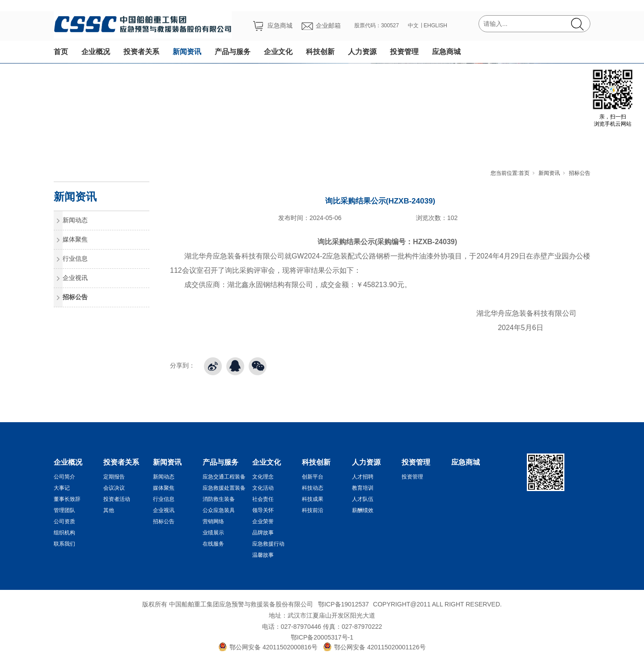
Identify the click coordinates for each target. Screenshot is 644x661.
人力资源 (362, 52)
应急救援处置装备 (224, 488)
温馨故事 (263, 555)
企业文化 (278, 52)
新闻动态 (75, 220)
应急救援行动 (268, 544)
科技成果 (313, 499)
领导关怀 (263, 510)
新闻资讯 (187, 52)
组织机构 (64, 533)
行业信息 (75, 258)
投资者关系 (141, 52)
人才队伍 (363, 499)
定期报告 (114, 477)
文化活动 (263, 488)
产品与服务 (233, 52)
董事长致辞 (67, 499)
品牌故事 (263, 533)
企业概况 (96, 52)
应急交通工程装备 (224, 477)
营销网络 (213, 521)
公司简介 (64, 477)
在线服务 (213, 544)
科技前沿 (313, 510)
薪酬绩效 (363, 510)
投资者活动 (117, 499)
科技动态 (313, 488)
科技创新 (320, 52)
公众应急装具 (219, 510)
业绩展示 (213, 533)
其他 (109, 510)
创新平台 (313, 477)
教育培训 (363, 488)
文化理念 (263, 477)
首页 (61, 52)
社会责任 (263, 499)
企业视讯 (75, 278)
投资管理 (404, 52)
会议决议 (114, 488)
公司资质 (64, 521)
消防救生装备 (219, 499)
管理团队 (64, 510)
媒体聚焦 (75, 239)
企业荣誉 (263, 521)
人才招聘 (363, 477)
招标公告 (580, 173)
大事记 (62, 488)
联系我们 (64, 544)
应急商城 (446, 52)
